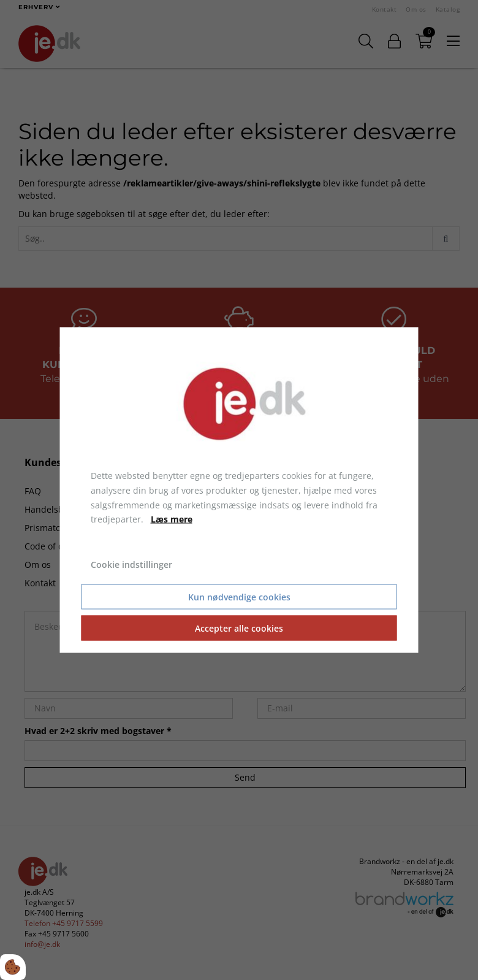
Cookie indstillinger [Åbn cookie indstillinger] (131, 565)
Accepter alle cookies (239, 628)
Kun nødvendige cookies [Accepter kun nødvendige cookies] (239, 596)
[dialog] (239, 490)
